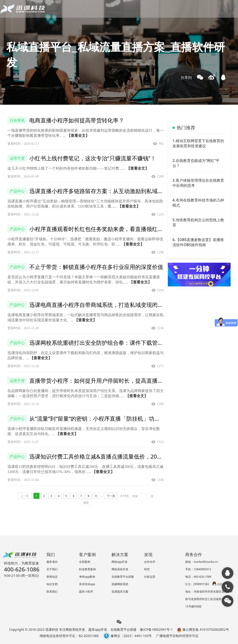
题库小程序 (86, 592)
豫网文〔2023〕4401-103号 (127, 636)
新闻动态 (52, 577)
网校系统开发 (120, 569)
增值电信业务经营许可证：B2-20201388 (69, 636)
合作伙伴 (150, 562)
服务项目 (52, 562)
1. (198, 143)
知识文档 (52, 584)
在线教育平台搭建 (123, 577)
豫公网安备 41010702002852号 (203, 629)
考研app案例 (87, 577)
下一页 (111, 496)
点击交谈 (220, 584)
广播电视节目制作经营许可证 (177, 636)
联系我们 (52, 592)
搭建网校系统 (120, 584)
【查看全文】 (78, 136)
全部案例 (85, 562)
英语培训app (87, 584)
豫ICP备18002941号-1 (156, 629)
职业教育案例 (87, 569)
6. (198, 242)
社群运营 (150, 577)
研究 (147, 569)
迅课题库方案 (120, 592)
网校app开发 (120, 562)
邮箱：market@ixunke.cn (202, 562)
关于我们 (52, 569)
